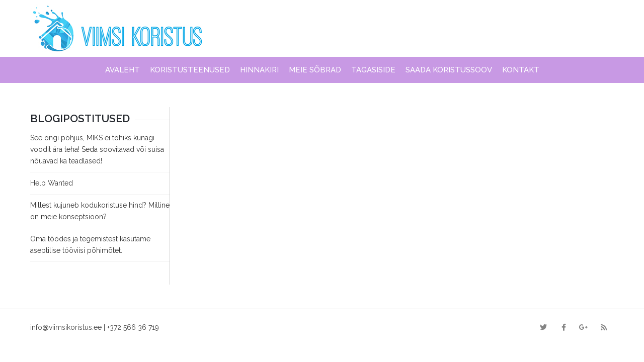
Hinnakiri (259, 70)
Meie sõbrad (315, 70)
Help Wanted (52, 183)
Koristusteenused (190, 70)
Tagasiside (373, 70)
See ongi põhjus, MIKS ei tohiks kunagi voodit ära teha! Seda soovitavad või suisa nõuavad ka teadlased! (97, 149)
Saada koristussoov (449, 70)
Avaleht (123, 70)
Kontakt (521, 70)
